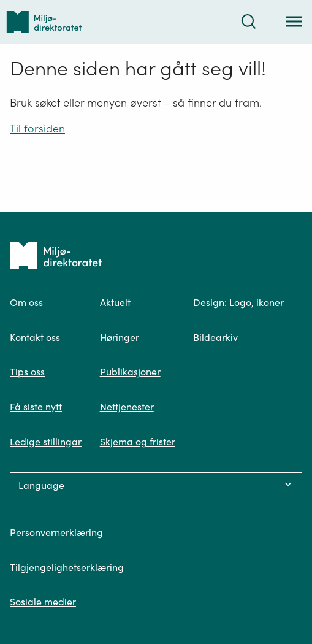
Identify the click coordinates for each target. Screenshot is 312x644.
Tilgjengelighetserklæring (67, 567)
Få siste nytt (36, 407)
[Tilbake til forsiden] (44, 22)
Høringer (120, 337)
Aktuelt (115, 302)
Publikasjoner (130, 372)
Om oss (26, 302)
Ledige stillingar (46, 442)
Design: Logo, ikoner (238, 302)
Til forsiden (37, 128)
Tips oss (27, 372)
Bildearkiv (215, 337)
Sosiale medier (43, 602)
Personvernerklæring (56, 532)
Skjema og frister (138, 442)
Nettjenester (127, 407)
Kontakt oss (35, 337)
